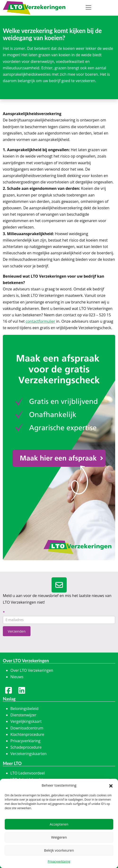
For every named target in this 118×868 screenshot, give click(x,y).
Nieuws (17, 677)
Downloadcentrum (27, 728)
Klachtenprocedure (27, 734)
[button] (111, 785)
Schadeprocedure (26, 747)
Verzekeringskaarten (28, 754)
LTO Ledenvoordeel (28, 773)
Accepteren (59, 824)
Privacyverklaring (59, 861)
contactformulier (40, 321)
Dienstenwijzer (23, 715)
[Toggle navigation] (88, 7)
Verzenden (17, 631)
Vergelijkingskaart (26, 721)
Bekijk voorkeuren (59, 850)
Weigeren (59, 837)
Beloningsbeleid (24, 709)
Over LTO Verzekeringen (32, 670)
